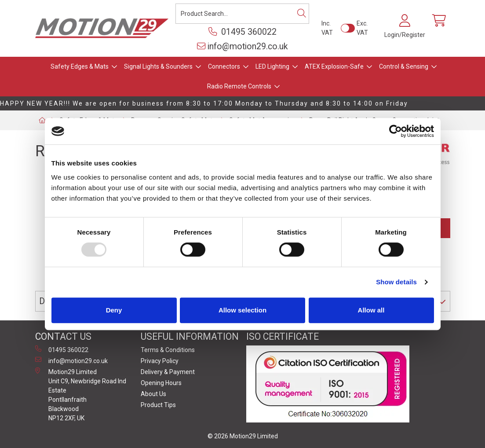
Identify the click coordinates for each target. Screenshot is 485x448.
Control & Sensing (404, 66)
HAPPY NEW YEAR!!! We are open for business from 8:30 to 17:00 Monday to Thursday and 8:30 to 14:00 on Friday (204, 103)
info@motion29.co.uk (242, 46)
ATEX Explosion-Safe (334, 66)
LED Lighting (272, 66)
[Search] (302, 14)
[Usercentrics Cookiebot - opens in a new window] (396, 131)
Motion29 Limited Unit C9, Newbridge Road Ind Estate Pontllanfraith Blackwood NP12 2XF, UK (81, 395)
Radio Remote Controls (239, 86)
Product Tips (158, 405)
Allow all (371, 310)
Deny (114, 310)
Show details (396, 282)
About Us (153, 394)
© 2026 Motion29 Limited (243, 436)
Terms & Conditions (168, 350)
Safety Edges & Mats (80, 66)
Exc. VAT (362, 28)
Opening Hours (161, 383)
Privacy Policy (160, 361)
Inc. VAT (327, 28)
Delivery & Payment (168, 372)
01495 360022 (242, 32)
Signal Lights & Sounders (158, 66)
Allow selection (242, 310)
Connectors (224, 66)
